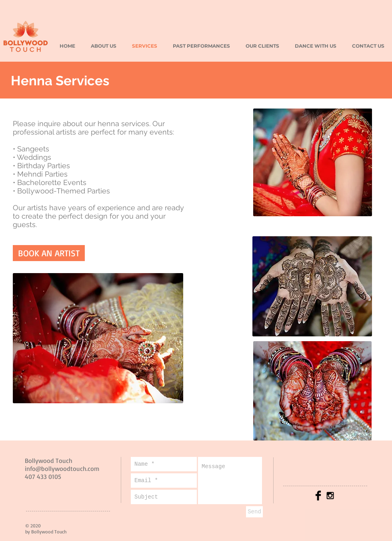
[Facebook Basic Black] (318, 496)
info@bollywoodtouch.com (62, 469)
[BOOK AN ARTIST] (49, 253)
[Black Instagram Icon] (330, 496)
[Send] (254, 512)
